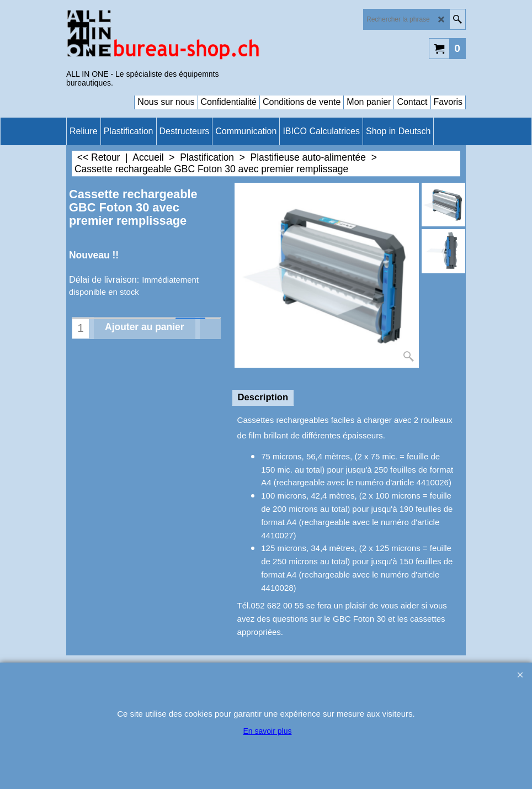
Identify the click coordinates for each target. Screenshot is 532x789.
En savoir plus (268, 731)
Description (263, 397)
